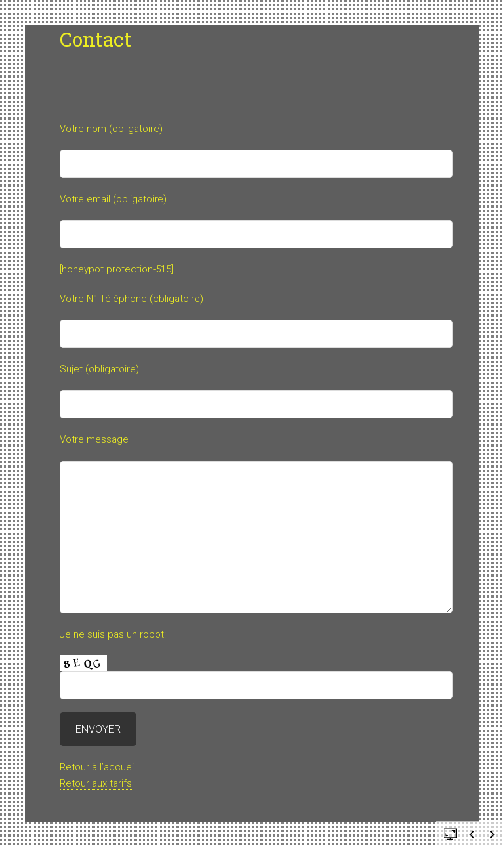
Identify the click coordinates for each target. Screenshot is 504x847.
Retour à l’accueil (98, 767)
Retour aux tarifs (96, 783)
